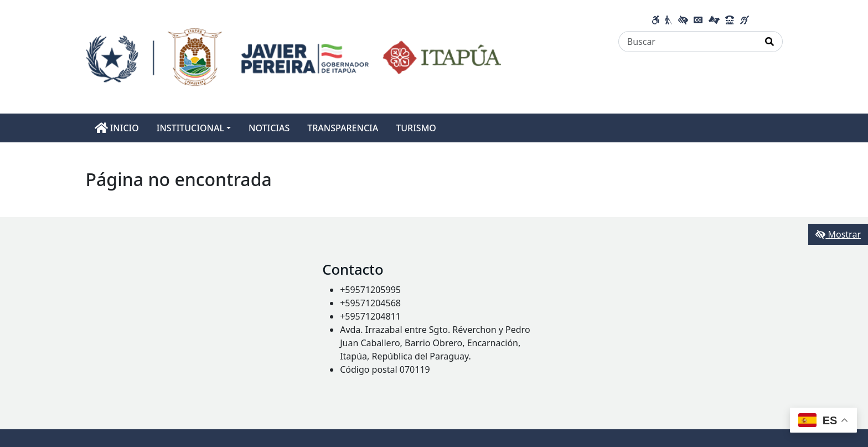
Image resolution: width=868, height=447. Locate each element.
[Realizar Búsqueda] (770, 42)
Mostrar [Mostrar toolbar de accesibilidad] (838, 234)
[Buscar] (688, 42)
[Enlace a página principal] (294, 56)
